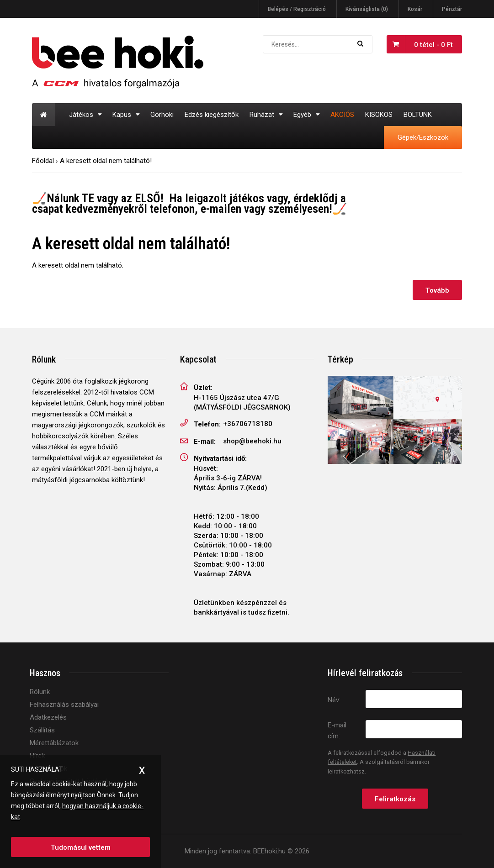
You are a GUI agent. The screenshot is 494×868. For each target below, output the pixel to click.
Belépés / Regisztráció (297, 9)
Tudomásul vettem (81, 847)
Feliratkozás (395, 799)
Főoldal (43, 161)
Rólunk (40, 692)
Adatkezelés (48, 717)
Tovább (437, 290)
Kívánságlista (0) (367, 9)
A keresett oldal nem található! (106, 161)
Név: (334, 700)
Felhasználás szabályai (64, 705)
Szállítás (42, 730)
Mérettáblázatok (54, 743)
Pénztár (452, 9)
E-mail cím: (337, 731)
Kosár (415, 9)
